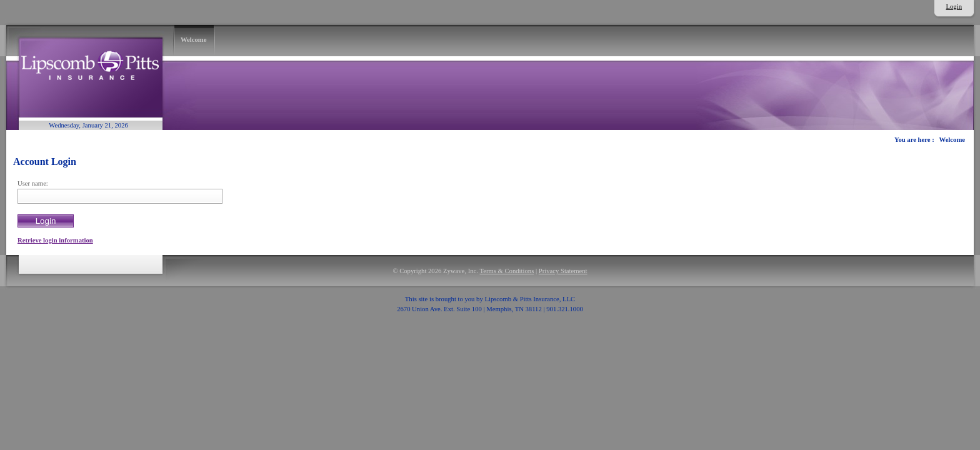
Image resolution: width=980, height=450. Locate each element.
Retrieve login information (55, 240)
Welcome (952, 140)
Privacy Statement (563, 271)
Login (954, 7)
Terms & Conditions (507, 271)
